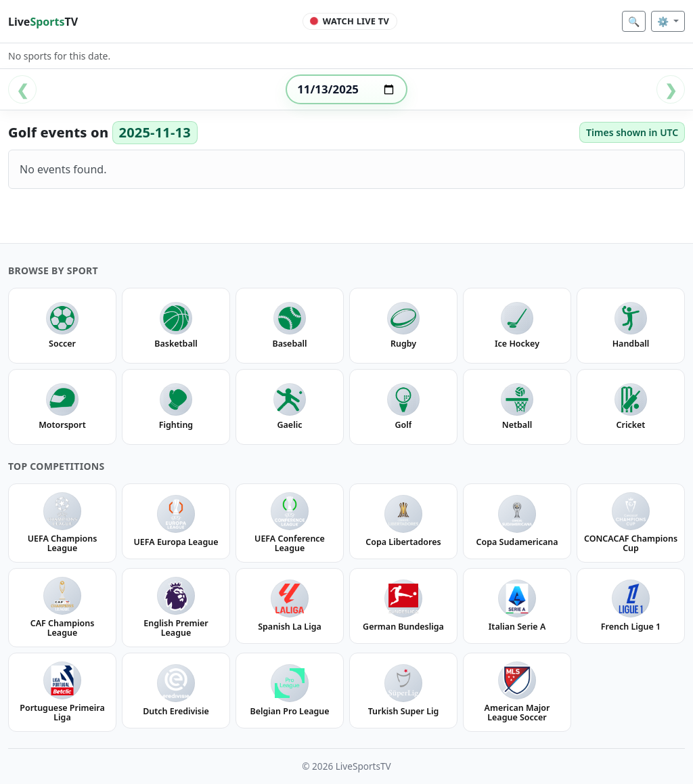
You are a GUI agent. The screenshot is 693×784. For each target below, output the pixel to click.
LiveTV (43, 22)
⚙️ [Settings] (664, 21)
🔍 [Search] (634, 21)
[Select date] (346, 89)
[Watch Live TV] (350, 22)
